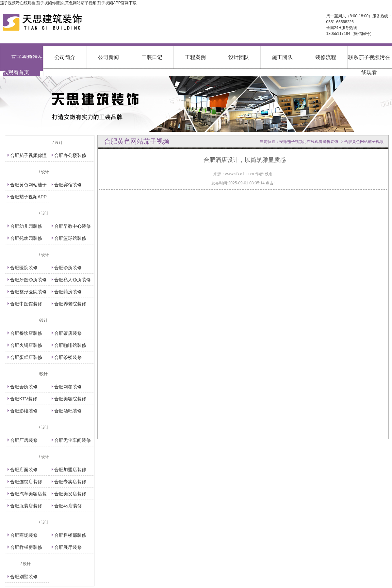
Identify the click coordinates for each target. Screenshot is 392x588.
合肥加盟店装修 (70, 470)
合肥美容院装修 (70, 399)
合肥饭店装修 (68, 333)
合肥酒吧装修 (68, 411)
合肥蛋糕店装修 (26, 357)
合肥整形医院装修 (28, 292)
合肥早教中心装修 (73, 226)
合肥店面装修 (24, 470)
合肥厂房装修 (24, 440)
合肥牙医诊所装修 (28, 280)
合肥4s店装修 (68, 506)
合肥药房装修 (68, 292)
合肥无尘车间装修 (73, 440)
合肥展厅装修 (68, 547)
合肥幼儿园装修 (26, 226)
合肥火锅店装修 (26, 345)
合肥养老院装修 (70, 304)
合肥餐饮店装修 (26, 333)
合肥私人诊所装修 (73, 280)
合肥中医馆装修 (26, 304)
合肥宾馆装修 (68, 185)
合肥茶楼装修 (68, 357)
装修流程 (326, 57)
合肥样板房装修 (26, 547)
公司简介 (65, 57)
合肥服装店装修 (26, 506)
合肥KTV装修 (24, 399)
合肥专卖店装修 (70, 482)
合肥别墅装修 (24, 577)
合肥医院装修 (24, 268)
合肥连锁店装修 (26, 482)
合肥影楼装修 (24, 411)
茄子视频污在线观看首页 (23, 65)
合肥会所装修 (24, 387)
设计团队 (239, 57)
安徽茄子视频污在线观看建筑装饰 (309, 142)
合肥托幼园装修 (26, 238)
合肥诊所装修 (68, 268)
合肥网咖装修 (68, 387)
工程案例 (195, 57)
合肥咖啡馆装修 (70, 345)
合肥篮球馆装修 (70, 238)
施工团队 (282, 57)
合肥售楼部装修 (70, 535)
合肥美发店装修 (70, 494)
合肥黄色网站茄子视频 (364, 142)
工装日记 (152, 57)
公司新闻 (108, 57)
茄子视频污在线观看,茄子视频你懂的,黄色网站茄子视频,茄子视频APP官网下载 (68, 3)
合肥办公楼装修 (70, 155)
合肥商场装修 (24, 535)
